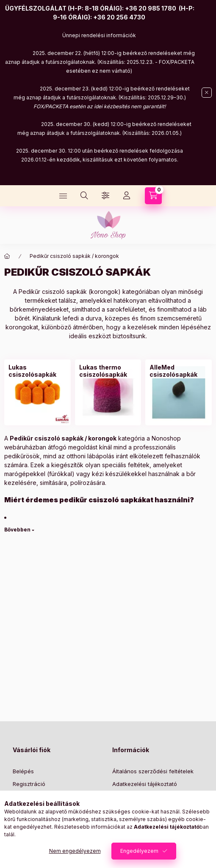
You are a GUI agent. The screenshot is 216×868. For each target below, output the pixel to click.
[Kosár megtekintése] (153, 196)
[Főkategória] (7, 256)
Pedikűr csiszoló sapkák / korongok (74, 256)
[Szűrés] (105, 196)
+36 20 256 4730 (119, 17)
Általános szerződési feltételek (153, 771)
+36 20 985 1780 (151, 8)
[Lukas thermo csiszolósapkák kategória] (108, 371)
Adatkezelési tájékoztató (145, 784)
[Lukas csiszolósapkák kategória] (37, 371)
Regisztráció (29, 784)
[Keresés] (84, 196)
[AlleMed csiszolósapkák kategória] (179, 371)
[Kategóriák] (63, 196)
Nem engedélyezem (75, 851)
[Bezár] (207, 93)
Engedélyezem (139, 851)
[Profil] (127, 196)
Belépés (23, 771)
